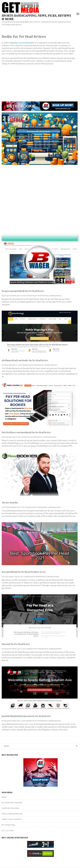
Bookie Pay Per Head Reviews (50, 131)
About (4, 797)
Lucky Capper (9, 577)
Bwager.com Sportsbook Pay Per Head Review (23, 291)
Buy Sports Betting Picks (12, 803)
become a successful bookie (23, 43)
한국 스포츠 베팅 (8, 831)
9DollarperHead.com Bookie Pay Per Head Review (25, 360)
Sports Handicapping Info (12, 814)
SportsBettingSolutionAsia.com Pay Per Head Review (26, 716)
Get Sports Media (20, 131)
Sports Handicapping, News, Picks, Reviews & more (36, 17)
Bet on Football (9, 825)
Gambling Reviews (55, 296)
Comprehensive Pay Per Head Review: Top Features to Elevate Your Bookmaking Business (40, 125)
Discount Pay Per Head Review (16, 644)
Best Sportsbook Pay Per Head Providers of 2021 (24, 572)
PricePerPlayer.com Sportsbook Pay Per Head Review (26, 432)
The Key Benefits (10, 503)
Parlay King (8, 365)
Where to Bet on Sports (12, 819)
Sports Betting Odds (10, 808)
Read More (40, 151)
